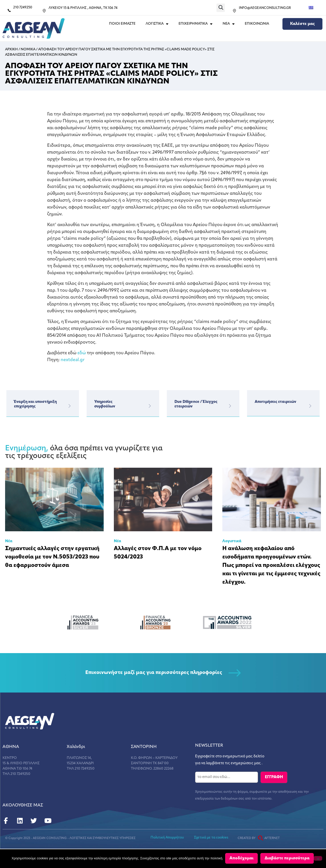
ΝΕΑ (229, 24)
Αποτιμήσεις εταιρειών (275, 402)
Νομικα (28, 49)
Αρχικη (11, 49)
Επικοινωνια (257, 24)
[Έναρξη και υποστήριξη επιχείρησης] (69, 406)
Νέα (9, 541)
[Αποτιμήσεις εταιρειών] (310, 406)
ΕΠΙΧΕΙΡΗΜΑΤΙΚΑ (195, 24)
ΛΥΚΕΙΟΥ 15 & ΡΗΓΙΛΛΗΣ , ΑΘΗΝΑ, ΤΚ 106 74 (83, 8)
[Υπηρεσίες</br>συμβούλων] (150, 406)
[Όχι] (318, 859)
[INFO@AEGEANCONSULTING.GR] (234, 11)
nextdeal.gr (73, 360)
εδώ (82, 353)
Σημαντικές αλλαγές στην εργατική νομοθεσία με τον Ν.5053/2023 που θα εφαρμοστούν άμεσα (52, 557)
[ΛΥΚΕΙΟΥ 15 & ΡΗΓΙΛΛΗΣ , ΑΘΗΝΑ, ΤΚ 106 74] (44, 11)
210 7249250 (23, 8)
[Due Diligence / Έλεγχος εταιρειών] (230, 406)
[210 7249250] (9, 10)
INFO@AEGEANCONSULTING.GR (265, 8)
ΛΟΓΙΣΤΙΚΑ (157, 24)
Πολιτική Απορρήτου (167, 837)
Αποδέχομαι (242, 859)
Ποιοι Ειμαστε (122, 24)
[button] (221, 8)
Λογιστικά (232, 541)
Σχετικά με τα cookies (211, 837)
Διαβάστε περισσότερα (288, 859)
